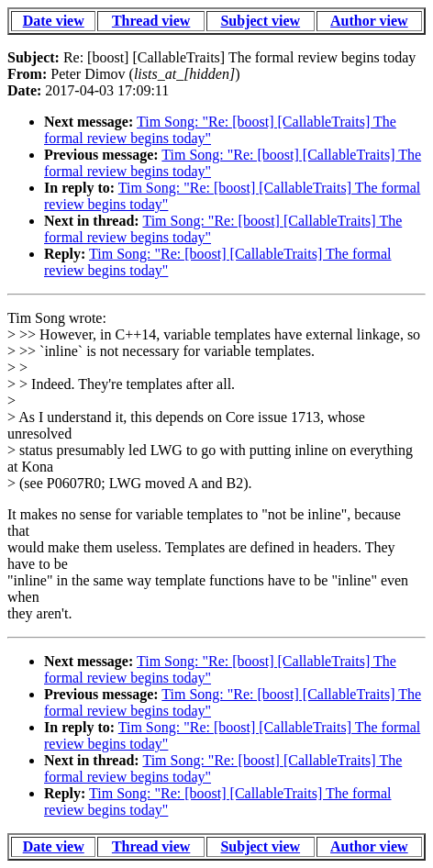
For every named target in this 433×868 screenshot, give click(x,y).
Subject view (260, 21)
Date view (54, 21)
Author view (369, 21)
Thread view (151, 21)
